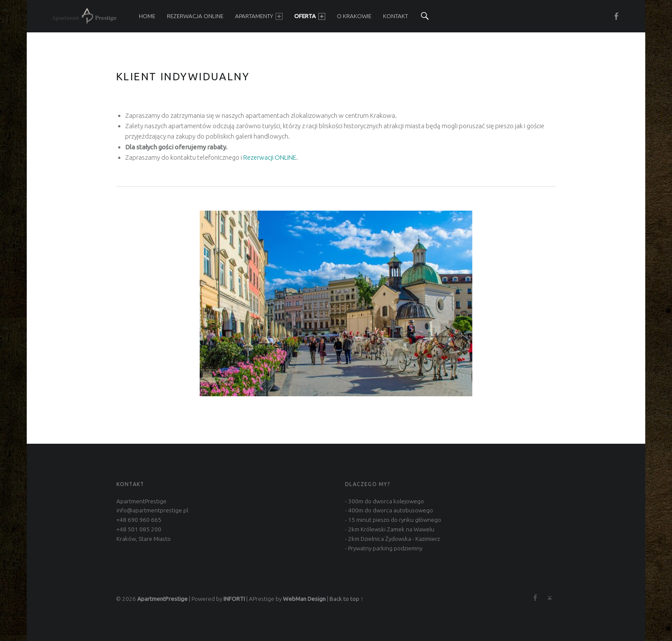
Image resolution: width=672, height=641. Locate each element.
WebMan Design (304, 599)
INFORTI (234, 599)
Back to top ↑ (347, 599)
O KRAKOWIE (354, 16)
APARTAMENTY (259, 16)
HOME (147, 16)
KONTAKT (396, 16)
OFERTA (310, 16)
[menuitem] (147, 16)
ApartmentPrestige (162, 599)
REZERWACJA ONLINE (195, 16)
